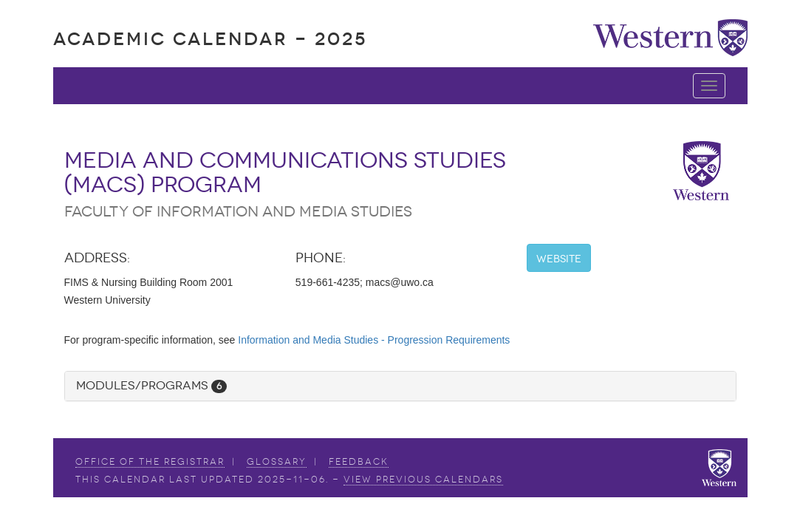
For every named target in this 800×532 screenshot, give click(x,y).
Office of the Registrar (150, 462)
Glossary (277, 462)
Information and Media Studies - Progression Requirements (374, 340)
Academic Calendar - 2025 (210, 39)
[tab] (400, 386)
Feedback (359, 462)
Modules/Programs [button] (151, 385)
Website (559, 259)
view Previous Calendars (423, 480)
